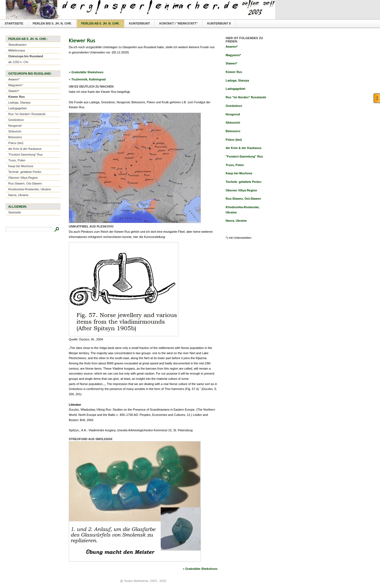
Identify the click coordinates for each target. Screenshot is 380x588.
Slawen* (14, 91)
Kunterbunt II (219, 23)
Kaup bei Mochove (21, 166)
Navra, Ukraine (18, 195)
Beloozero (15, 137)
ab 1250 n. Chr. (19, 62)
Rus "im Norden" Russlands (27, 114)
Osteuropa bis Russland (26, 56)
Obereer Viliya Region (23, 178)
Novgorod (15, 126)
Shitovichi (15, 131)
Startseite (14, 23)
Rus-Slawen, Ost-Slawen (25, 183)
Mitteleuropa (17, 50)
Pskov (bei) (16, 143)
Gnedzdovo (16, 120)
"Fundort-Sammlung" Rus (25, 155)
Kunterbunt (140, 23)
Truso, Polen (17, 160)
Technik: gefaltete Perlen (25, 172)
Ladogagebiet (17, 108)
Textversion (262, 4)
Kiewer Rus (17, 97)
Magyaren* (16, 85)
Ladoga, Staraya (19, 102)
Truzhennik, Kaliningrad (88, 79)
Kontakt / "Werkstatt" (179, 23)
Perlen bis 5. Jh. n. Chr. (52, 23)
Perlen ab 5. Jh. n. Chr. (100, 23)
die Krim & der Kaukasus (25, 149)
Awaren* (14, 79)
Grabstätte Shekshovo (87, 72)
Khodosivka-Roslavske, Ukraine (30, 189)
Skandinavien (17, 45)
